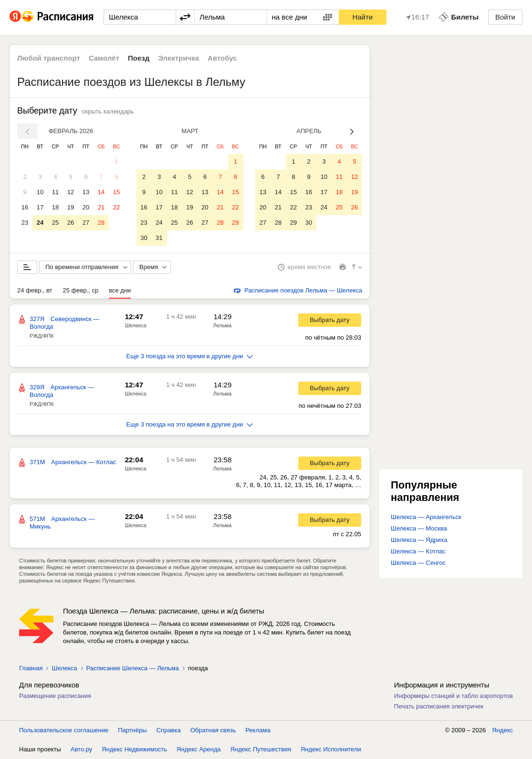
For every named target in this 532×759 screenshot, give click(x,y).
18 (55, 207)
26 (71, 223)
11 (55, 192)
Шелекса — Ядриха (419, 540)
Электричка (178, 58)
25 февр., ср (81, 290)
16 (25, 207)
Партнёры (132, 730)
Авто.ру (82, 749)
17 (40, 207)
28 (101, 223)
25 (55, 223)
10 (40, 192)
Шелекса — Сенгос (418, 563)
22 (116, 207)
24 (40, 223)
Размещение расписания (55, 696)
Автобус (222, 58)
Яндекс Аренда (198, 749)
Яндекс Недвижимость (134, 749)
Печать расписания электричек (439, 706)
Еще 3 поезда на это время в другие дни (190, 356)
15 (116, 192)
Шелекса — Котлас (418, 551)
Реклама (258, 730)
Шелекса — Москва (419, 528)
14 (101, 192)
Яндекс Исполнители (331, 749)
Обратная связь (213, 730)
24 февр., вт (35, 290)
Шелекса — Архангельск (426, 517)
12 (71, 192)
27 (86, 223)
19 (71, 207)
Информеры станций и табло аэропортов (454, 696)
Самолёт (104, 58)
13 (86, 192)
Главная (31, 668)
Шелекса (136, 325)
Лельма (223, 325)
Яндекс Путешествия (261, 749)
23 (25, 223)
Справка (169, 730)
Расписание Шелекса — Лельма (133, 668)
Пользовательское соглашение (64, 730)
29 (235, 223)
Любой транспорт (49, 58)
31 (159, 238)
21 (101, 207)
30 (144, 238)
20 (86, 207)
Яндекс (502, 730)
